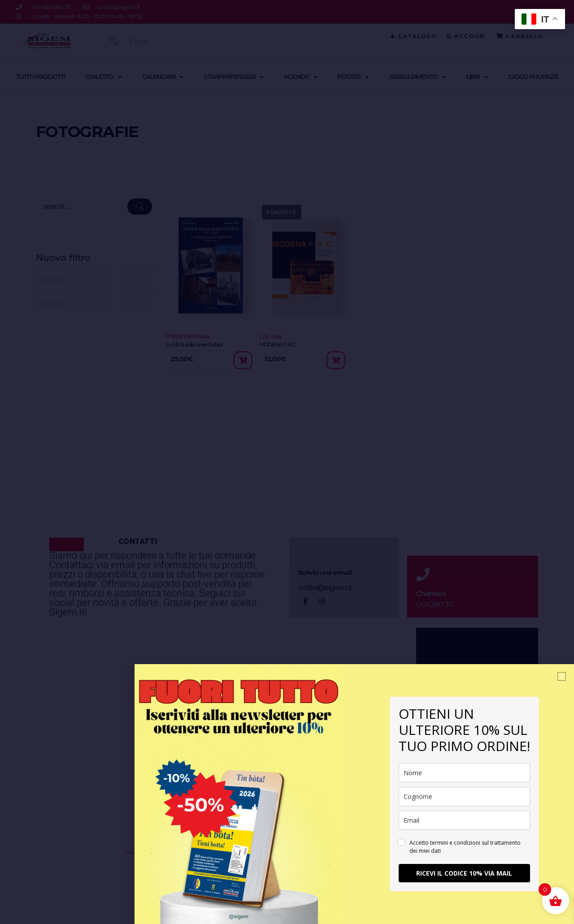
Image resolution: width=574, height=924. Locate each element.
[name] (464, 773)
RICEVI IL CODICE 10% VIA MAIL (464, 873)
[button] (562, 676)
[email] (464, 820)
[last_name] (464, 797)
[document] (287, 462)
